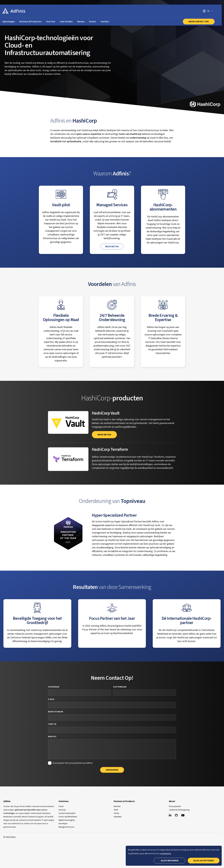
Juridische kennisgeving (179, 810)
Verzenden (112, 770)
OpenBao (118, 817)
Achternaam (120, 687)
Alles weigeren (170, 861)
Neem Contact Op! (199, 22)
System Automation (67, 813)
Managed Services (66, 827)
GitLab (116, 813)
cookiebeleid (165, 854)
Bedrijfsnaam (55, 712)
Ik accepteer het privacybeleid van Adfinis (73, 763)
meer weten (104, 435)
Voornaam (54, 687)
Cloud (61, 806)
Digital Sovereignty (67, 820)
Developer (63, 824)
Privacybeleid (175, 806)
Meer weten (112, 247)
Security (62, 810)
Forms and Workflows (68, 817)
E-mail (51, 699)
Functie (52, 724)
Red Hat (117, 806)
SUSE (116, 810)
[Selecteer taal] (208, 11)
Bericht (52, 737)
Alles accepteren (204, 861)
